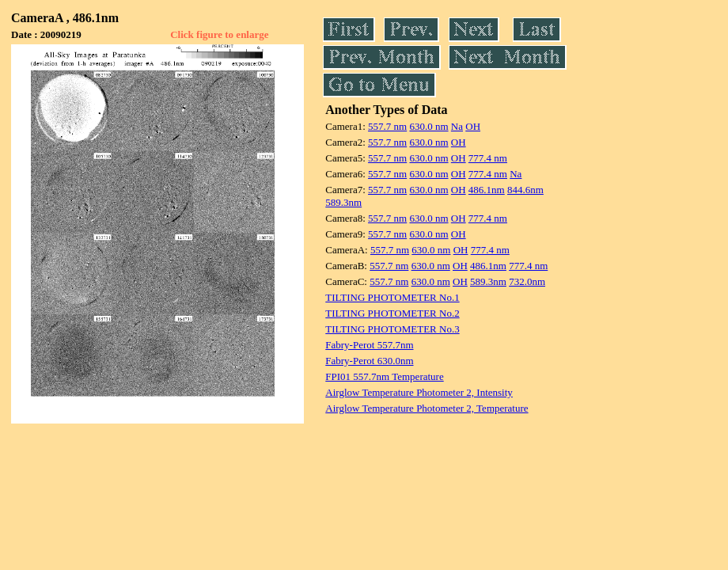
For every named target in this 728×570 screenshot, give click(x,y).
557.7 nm (387, 126)
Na (457, 126)
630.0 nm (428, 126)
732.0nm (527, 281)
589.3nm (343, 202)
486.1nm (487, 190)
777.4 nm (488, 158)
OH (473, 126)
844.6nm (525, 190)
